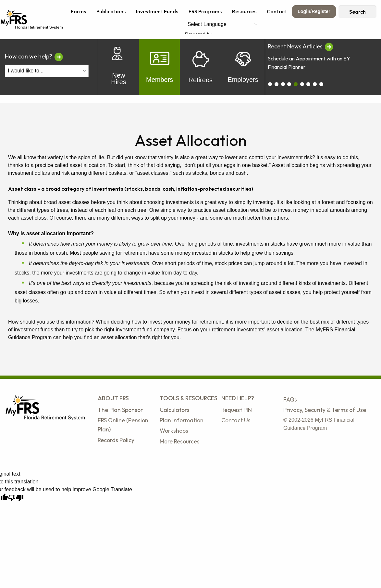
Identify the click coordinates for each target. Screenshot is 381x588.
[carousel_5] (302, 84)
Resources (244, 11)
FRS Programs (205, 11)
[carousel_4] (296, 84)
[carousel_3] (289, 84)
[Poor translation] (16, 498)
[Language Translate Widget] (222, 24)
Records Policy (116, 440)
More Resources (180, 441)
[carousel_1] (277, 84)
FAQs (290, 399)
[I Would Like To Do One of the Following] (47, 71)
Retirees (201, 67)
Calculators (175, 410)
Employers (243, 67)
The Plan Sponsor (120, 410)
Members (160, 67)
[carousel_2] (283, 84)
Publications (111, 11)
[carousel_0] (270, 84)
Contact (277, 11)
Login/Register (314, 11)
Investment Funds (157, 11)
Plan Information (182, 420)
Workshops (174, 431)
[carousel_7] (315, 84)
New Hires (119, 67)
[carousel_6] (308, 84)
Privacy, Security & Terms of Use (325, 410)
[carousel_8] (321, 84)
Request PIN (237, 410)
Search (357, 12)
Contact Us (236, 420)
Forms (78, 11)
